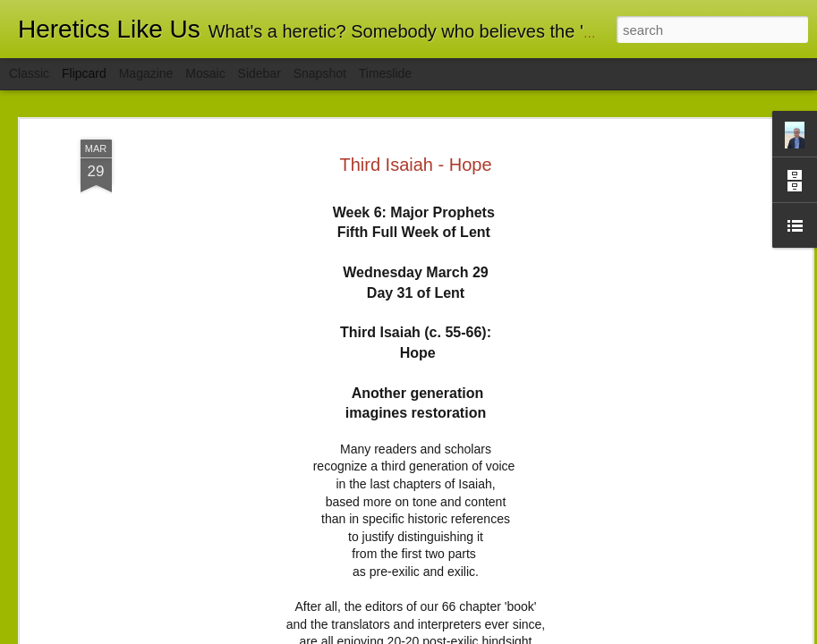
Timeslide (385, 73)
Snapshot (320, 73)
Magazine (146, 73)
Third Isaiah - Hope (415, 165)
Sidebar (260, 73)
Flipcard (84, 73)
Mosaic (205, 73)
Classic (29, 73)
